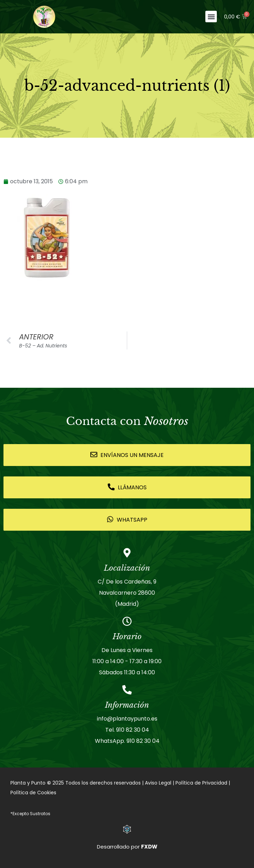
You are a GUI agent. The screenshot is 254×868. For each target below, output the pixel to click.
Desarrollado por (127, 847)
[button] (211, 17)
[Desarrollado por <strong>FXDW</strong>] (127, 829)
